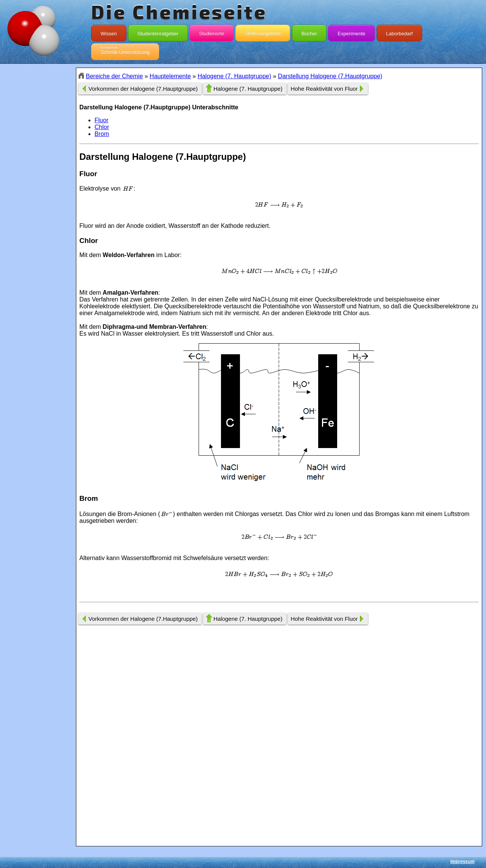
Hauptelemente (170, 76)
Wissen (109, 32)
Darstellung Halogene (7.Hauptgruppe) (330, 76)
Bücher (309, 32)
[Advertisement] (38, 202)
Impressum (462, 862)
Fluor (101, 120)
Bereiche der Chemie (114, 76)
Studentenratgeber (158, 32)
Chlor (102, 127)
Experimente (351, 32)
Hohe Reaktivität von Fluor (324, 89)
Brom (102, 134)
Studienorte (212, 32)
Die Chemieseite (179, 11)
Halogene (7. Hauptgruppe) (234, 76)
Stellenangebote (263, 32)
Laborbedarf (399, 32)
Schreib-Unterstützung (125, 51)
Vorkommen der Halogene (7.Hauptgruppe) (143, 89)
